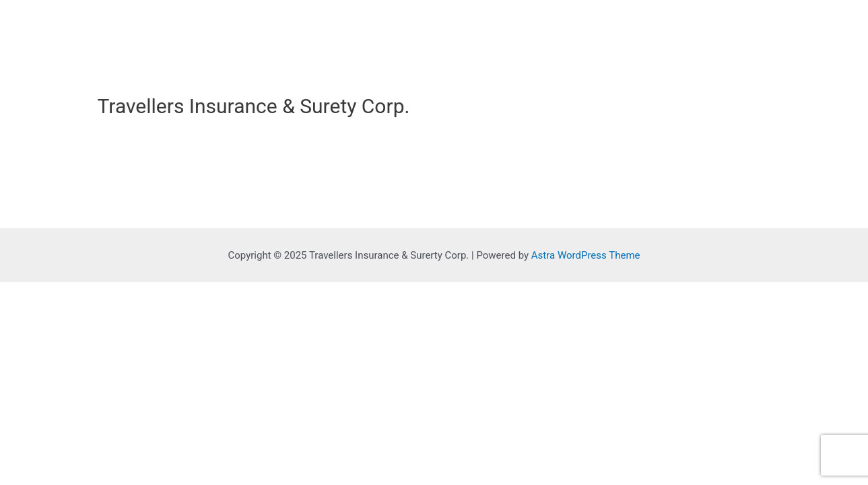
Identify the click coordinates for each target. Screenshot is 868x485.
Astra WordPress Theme (586, 255)
